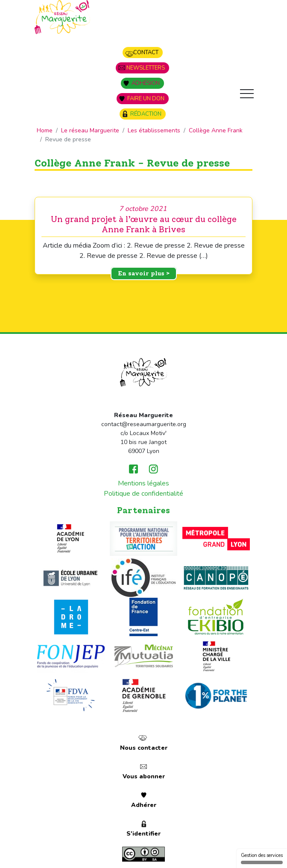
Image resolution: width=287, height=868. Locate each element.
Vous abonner (144, 776)
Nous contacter (144, 748)
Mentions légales (143, 483)
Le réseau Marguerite (90, 130)
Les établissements (154, 130)
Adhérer (144, 805)
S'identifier (143, 834)
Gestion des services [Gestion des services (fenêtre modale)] (262, 858)
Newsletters (146, 68)
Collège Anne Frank (216, 130)
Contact (146, 53)
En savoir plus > (144, 273)
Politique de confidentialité (143, 494)
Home (45, 130)
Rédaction (146, 114)
